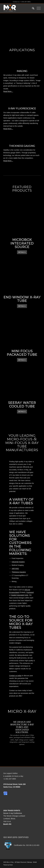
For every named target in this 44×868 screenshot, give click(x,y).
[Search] (32, 8)
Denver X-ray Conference (13, 813)
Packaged (30, 592)
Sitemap (29, 862)
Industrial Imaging (18, 562)
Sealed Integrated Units (20, 595)
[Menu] (37, 8)
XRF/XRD (15, 569)
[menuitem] (32, 8)
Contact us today (15, 676)
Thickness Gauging (19, 572)
